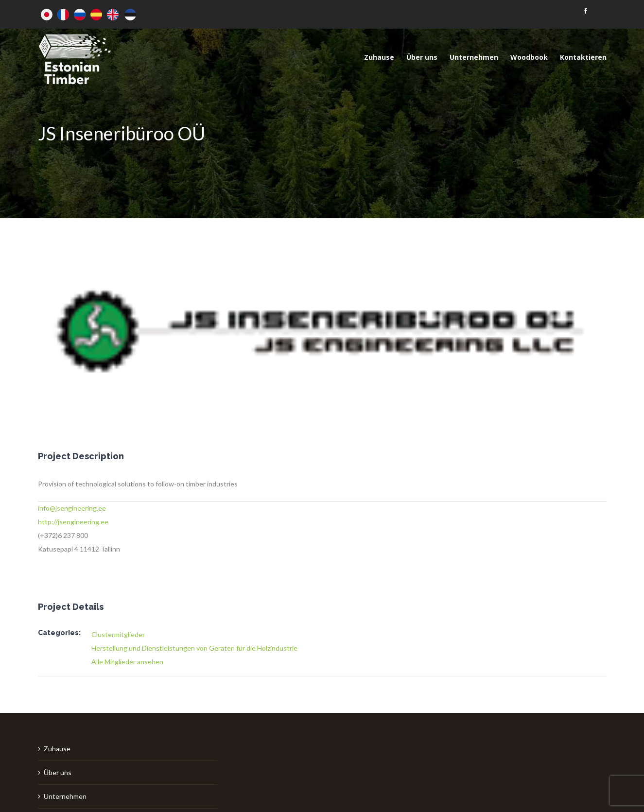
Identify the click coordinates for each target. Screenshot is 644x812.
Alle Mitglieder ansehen (127, 662)
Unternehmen (65, 796)
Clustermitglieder (118, 634)
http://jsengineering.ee (73, 522)
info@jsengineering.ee (72, 508)
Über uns (58, 772)
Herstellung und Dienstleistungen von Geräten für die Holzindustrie (194, 648)
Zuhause (57, 749)
